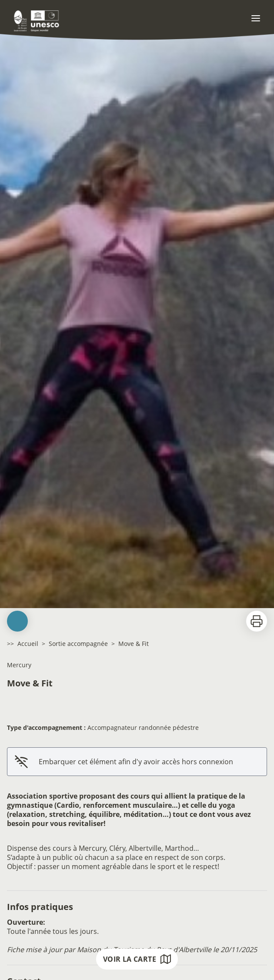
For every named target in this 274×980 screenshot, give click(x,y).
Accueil (28, 644)
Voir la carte (137, 959)
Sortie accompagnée (78, 644)
